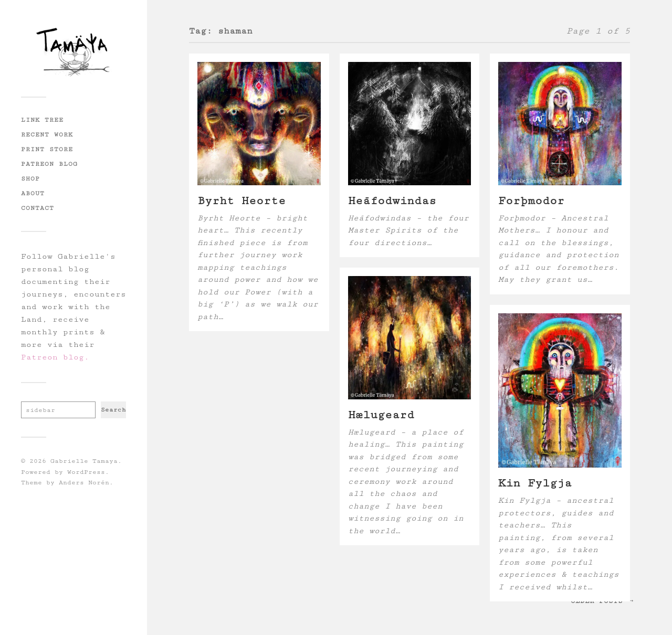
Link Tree (42, 120)
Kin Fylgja (535, 483)
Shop (30, 178)
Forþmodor (531, 201)
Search (113, 409)
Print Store (47, 149)
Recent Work (47, 134)
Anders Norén (84, 483)
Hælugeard (381, 415)
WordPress (86, 472)
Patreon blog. (55, 357)
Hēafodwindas (392, 201)
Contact (38, 208)
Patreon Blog (49, 164)
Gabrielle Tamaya (84, 461)
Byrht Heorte (241, 201)
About (33, 193)
